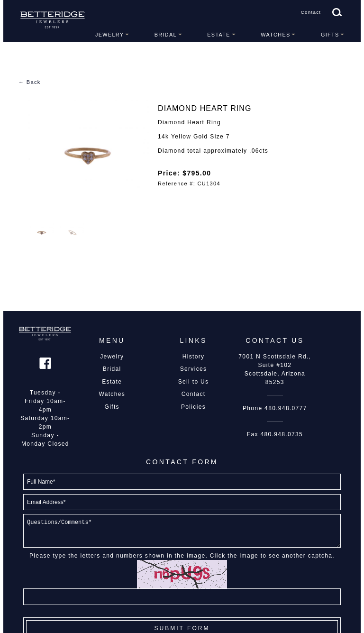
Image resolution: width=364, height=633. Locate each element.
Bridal (166, 35)
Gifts (330, 35)
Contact (311, 12)
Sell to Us (194, 382)
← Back (30, 82)
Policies (193, 407)
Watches (275, 35)
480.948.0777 (286, 408)
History (194, 357)
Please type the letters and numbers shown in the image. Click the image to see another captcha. (182, 556)
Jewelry (109, 35)
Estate (218, 35)
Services (194, 369)
